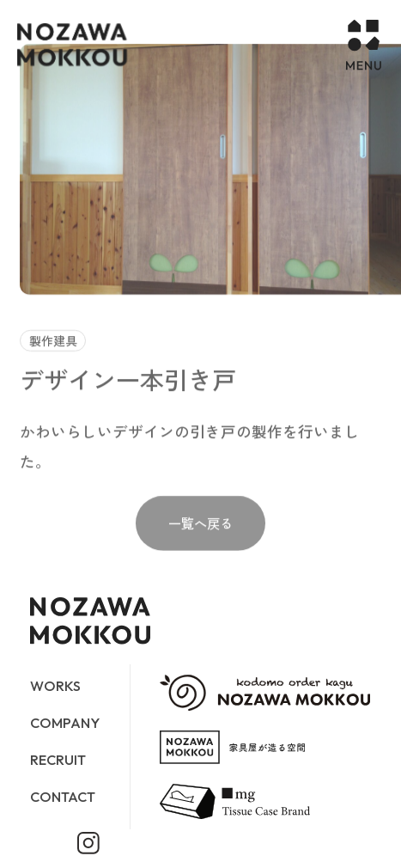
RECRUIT (58, 760)
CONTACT (63, 797)
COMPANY (65, 723)
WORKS (55, 686)
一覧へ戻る (200, 536)
